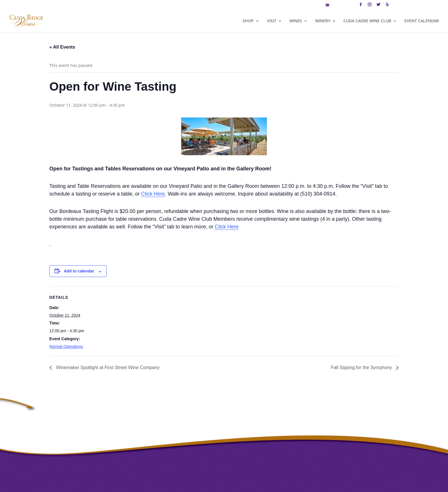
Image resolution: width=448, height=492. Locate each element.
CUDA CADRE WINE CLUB (367, 21)
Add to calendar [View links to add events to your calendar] (79, 271)
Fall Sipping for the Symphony (362, 367)
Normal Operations (66, 346)
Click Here (153, 194)
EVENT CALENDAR (422, 21)
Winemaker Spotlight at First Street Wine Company (107, 367)
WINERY (323, 21)
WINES (296, 21)
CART (399, 5)
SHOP (248, 21)
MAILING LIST (340, 5)
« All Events (62, 47)
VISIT (272, 21)
